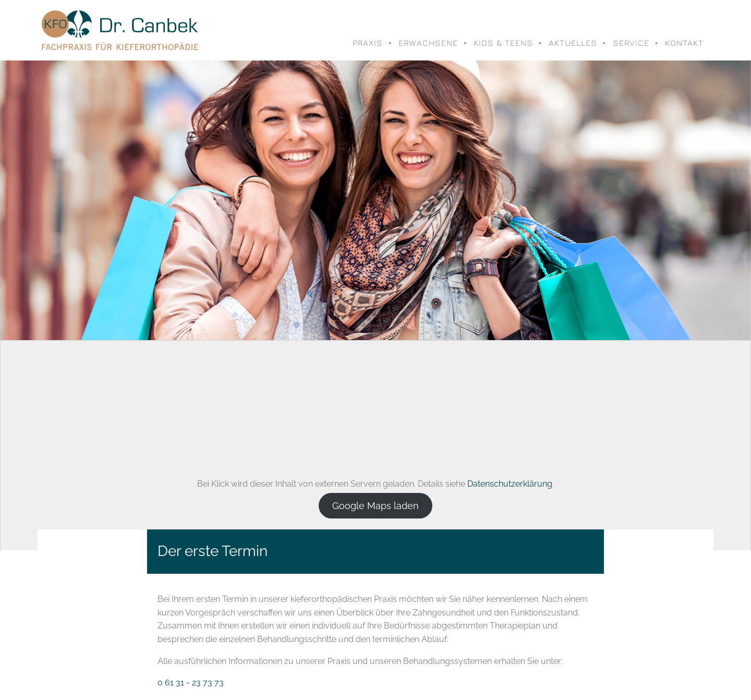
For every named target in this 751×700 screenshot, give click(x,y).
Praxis (368, 43)
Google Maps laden (375, 506)
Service (631, 43)
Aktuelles (573, 43)
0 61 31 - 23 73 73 (191, 683)
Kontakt (684, 43)
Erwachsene (428, 43)
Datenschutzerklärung (510, 484)
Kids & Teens (503, 43)
